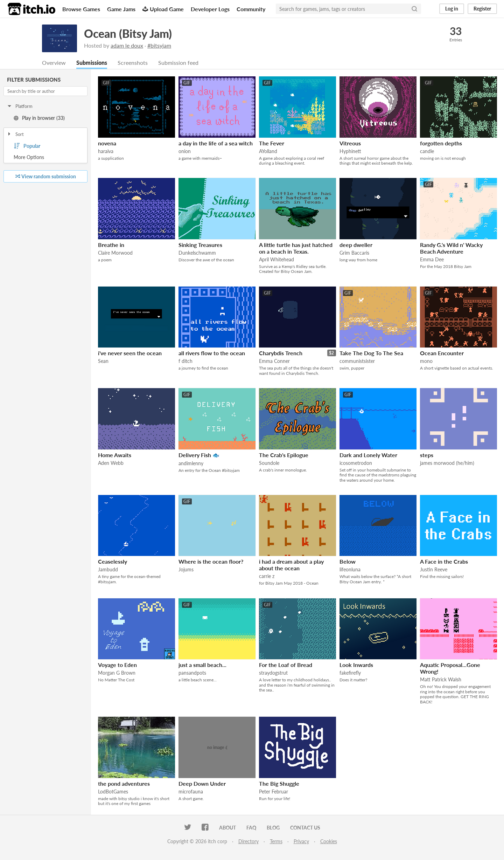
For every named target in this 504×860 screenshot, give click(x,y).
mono (426, 361)
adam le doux (127, 45)
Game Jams (121, 9)
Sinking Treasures (200, 245)
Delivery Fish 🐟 (199, 455)
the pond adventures (124, 784)
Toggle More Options (45, 158)
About (227, 828)
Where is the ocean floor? (211, 562)
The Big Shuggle (279, 784)
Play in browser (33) (39, 118)
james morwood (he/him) (447, 463)
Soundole (269, 463)
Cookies (329, 842)
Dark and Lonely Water (368, 455)
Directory (248, 842)
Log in (452, 9)
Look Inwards (356, 665)
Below (348, 562)
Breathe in (111, 245)
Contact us (305, 828)
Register (482, 9)
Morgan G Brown (117, 673)
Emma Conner (274, 361)
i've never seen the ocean (130, 353)
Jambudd (108, 570)
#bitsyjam (159, 45)
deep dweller (356, 245)
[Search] (414, 9)
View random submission (46, 177)
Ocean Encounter (442, 353)
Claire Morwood (115, 253)
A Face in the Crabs (444, 562)
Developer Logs (210, 9)
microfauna (191, 792)
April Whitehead (276, 260)
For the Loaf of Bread (286, 665)
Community (251, 9)
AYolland (268, 152)
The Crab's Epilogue (284, 455)
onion (185, 152)
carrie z (267, 576)
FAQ (251, 828)
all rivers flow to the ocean (212, 353)
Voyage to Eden (117, 665)
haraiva (106, 152)
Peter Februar (274, 792)
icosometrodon (356, 463)
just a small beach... (202, 665)
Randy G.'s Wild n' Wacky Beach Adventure (451, 248)
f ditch (185, 361)
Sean (103, 361)
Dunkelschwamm (197, 253)
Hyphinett (350, 152)
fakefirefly (350, 673)
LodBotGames (113, 792)
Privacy (301, 842)
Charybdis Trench (281, 353)
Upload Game (163, 9)
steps (427, 455)
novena (107, 143)
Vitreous (350, 143)
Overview (54, 63)
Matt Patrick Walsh (441, 680)
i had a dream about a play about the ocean (291, 565)
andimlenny (191, 464)
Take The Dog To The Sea (371, 353)
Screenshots (133, 63)
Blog (273, 828)
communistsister (357, 361)
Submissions (92, 63)
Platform (20, 106)
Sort (15, 135)
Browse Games (81, 9)
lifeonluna (350, 570)
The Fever (272, 143)
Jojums (186, 570)
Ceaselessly (113, 562)
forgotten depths (441, 143)
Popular (27, 146)
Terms (276, 842)
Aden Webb (111, 463)
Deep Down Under (202, 784)
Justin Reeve (434, 570)
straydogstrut (273, 673)
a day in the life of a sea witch (216, 143)
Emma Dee (432, 260)
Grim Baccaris (354, 253)
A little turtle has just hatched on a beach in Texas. (296, 248)
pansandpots (192, 673)
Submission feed (178, 63)
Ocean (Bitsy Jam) (128, 33)
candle (427, 152)
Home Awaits (115, 455)
